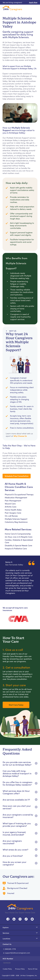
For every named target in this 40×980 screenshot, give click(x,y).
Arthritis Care (11, 507)
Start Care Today (16, 705)
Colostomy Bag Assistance (16, 522)
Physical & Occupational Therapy (19, 494)
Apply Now (33, 2)
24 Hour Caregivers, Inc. (29, 975)
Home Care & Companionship (18, 534)
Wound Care (10, 504)
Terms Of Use (33, 969)
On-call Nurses (11, 516)
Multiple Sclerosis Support (16, 519)
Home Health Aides (13, 510)
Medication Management (16, 497)
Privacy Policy (20, 969)
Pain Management (13, 501)
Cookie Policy (7, 969)
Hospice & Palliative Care (16, 548)
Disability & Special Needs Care (18, 545)
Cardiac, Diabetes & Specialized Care (19, 541)
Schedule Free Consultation (17, 476)
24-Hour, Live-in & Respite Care (19, 537)
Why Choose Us (20, 436)
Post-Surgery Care (13, 513)
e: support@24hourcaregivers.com (17, 953)
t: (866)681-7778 (9, 949)
